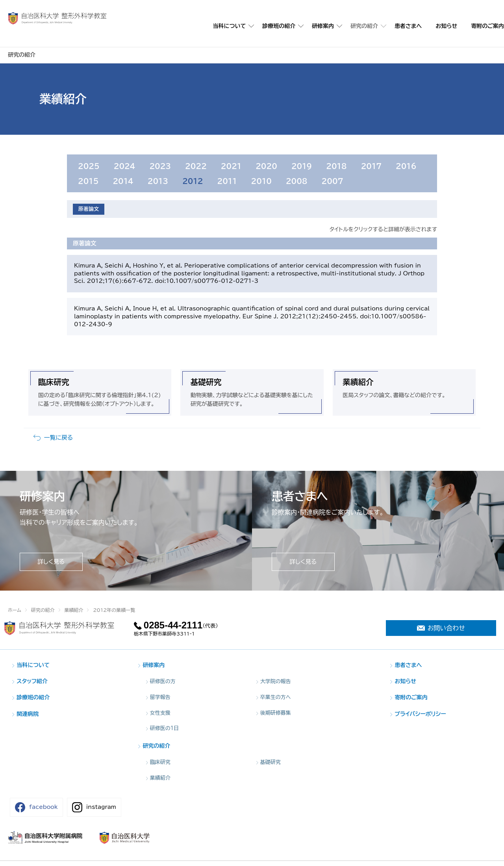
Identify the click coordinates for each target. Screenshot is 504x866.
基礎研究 (206, 393)
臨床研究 (54, 393)
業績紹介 (358, 393)
